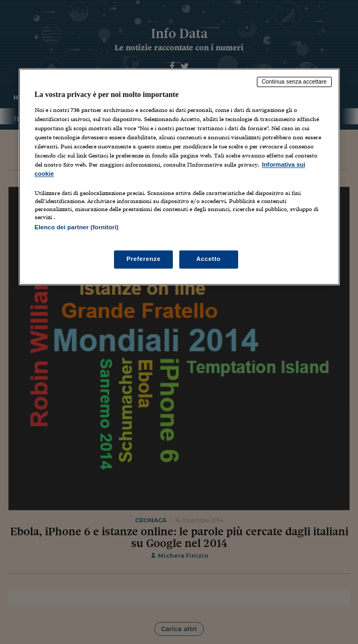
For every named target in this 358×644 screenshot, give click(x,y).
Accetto (209, 259)
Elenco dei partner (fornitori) (77, 228)
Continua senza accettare (294, 82)
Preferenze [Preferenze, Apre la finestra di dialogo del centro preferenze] (143, 259)
